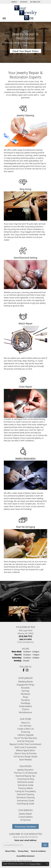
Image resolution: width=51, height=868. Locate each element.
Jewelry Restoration (25, 458)
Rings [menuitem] (25, 697)
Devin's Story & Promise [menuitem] (25, 753)
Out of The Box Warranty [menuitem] (25, 738)
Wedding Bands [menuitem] (25, 682)
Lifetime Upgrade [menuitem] (25, 735)
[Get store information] (26, 642)
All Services (25, 820)
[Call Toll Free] (25, 639)
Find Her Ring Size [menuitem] (25, 741)
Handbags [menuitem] (25, 703)
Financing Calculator (25, 826)
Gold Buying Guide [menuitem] (25, 804)
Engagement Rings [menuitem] (25, 685)
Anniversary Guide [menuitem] (25, 801)
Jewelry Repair (25, 814)
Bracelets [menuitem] (26, 688)
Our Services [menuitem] (25, 726)
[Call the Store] (25, 636)
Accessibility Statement (25, 856)
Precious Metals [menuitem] (25, 788)
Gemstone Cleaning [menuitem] (25, 797)
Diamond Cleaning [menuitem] (25, 794)
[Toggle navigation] (4, 18)
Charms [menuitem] (25, 709)
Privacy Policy (23, 851)
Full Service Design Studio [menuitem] (25, 757)
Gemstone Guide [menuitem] (26, 785)
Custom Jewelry (26, 817)
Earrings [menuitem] (25, 691)
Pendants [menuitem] (25, 700)
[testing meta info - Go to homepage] (25, 13)
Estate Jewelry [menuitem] (25, 706)
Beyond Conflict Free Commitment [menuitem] (25, 744)
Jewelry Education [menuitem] (25, 770)
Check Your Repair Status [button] (26, 51)
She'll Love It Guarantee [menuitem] (26, 747)
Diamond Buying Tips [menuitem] (25, 776)
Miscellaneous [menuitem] (25, 712)
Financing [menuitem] (25, 732)
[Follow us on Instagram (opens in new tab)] (27, 670)
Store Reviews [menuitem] (25, 760)
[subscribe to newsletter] (45, 845)
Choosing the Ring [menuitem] (25, 779)
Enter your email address (26, 840)
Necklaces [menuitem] (25, 694)
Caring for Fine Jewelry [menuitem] (25, 791)
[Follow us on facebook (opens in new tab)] (24, 670)
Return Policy (10, 851)
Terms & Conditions (38, 851)
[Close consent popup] (47, 864)
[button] (14, 2)
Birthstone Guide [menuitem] (25, 782)
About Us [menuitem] (26, 723)
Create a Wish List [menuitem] (26, 729)
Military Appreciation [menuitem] (26, 750)
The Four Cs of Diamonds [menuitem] (26, 773)
